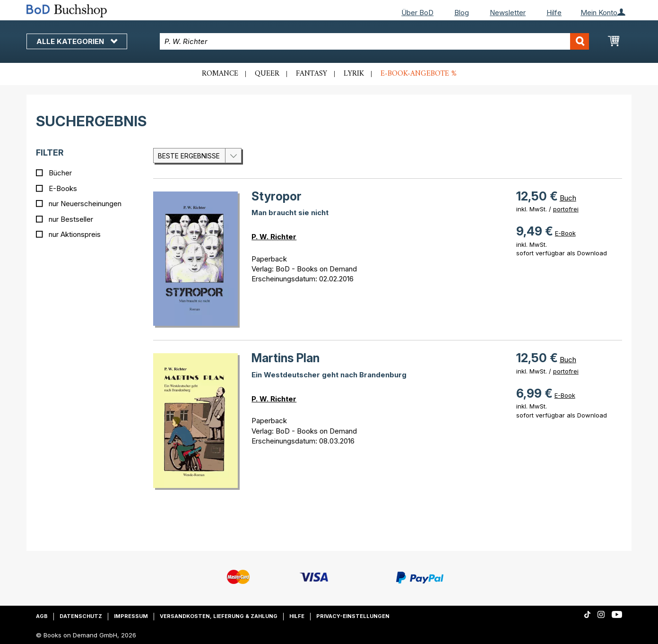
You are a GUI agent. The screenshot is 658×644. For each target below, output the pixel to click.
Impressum (131, 616)
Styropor (277, 196)
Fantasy (312, 74)
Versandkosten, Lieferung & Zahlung (219, 616)
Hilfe (554, 13)
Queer (267, 74)
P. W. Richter (274, 237)
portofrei (566, 209)
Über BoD (417, 13)
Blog (462, 13)
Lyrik (354, 74)
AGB (42, 616)
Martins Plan (286, 358)
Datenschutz (81, 616)
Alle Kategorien (77, 41)
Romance (220, 74)
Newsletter (508, 13)
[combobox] (375, 41)
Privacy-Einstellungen (353, 616)
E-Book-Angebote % (419, 74)
